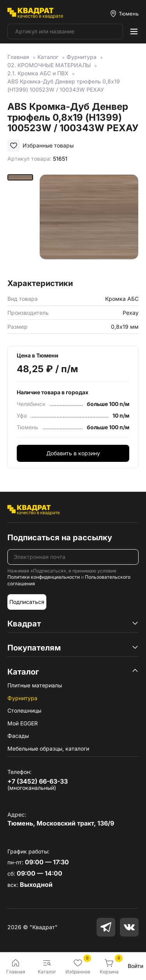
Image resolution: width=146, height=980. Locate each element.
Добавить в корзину (73, 453)
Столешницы (24, 710)
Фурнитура (22, 698)
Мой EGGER (23, 723)
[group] (89, 224)
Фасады (18, 736)
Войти (135, 966)
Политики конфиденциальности (44, 577)
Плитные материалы (35, 685)
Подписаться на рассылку (60, 538)
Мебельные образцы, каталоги (48, 748)
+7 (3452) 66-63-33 (38, 781)
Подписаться (27, 602)
